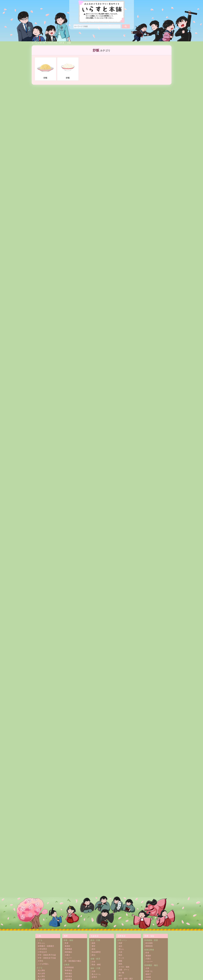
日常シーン (122, 940)
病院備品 (68, 952)
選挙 (93, 946)
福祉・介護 (95, 968)
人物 (39, 936)
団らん (121, 949)
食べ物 (43, 43)
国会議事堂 (96, 952)
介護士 (67, 955)
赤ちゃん (41, 943)
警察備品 (68, 973)
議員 (93, 943)
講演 (93, 949)
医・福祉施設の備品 (73, 961)
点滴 (147, 968)
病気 (120, 964)
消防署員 (68, 976)
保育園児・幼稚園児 (46, 946)
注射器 (148, 977)
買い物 (121, 973)
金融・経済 (95, 959)
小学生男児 (42, 949)
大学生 (40, 961)
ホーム (34, 43)
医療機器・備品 (151, 965)
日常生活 (121, 936)
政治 (93, 955)
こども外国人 (43, 964)
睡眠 (120, 961)
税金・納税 (96, 965)
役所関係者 (69, 968)
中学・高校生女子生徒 (47, 958)
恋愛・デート (124, 970)
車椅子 (148, 974)
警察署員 (68, 971)
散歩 (120, 955)
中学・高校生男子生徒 (47, 955)
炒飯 (69, 43)
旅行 (120, 976)
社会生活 (95, 936)
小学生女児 (42, 952)
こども (40, 940)
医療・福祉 (68, 940)
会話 (120, 946)
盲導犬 (94, 977)
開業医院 (149, 946)
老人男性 (41, 976)
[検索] (126, 26)
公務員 (66, 965)
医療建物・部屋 (151, 940)
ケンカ (121, 958)
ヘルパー (68, 958)
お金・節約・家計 (126, 979)
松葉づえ (149, 971)
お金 (93, 962)
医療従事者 (149, 950)
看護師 (67, 946)
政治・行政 (95, 940)
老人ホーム (96, 974)
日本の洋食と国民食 (56, 43)
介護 (93, 971)
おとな (40, 968)
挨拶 (120, 943)
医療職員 (68, 949)
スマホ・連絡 (124, 967)
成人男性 (41, 971)
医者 (67, 943)
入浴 (120, 952)
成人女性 (41, 973)
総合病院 (149, 943)
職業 (66, 936)
